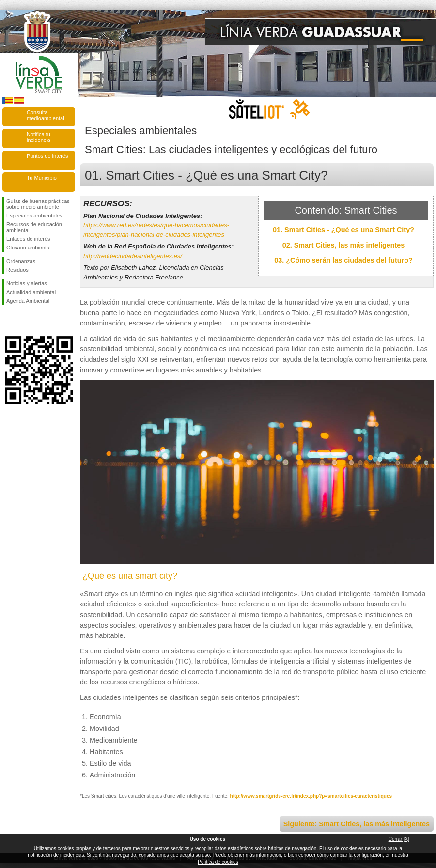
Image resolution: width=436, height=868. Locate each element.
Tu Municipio (42, 178)
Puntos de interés (47, 156)
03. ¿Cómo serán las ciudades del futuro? (343, 260)
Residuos (17, 270)
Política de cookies (218, 862)
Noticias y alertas (27, 283)
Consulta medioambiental (46, 115)
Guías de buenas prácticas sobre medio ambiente (38, 204)
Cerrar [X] (399, 839)
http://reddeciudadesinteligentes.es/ (133, 256)
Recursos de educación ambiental (34, 227)
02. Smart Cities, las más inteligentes (344, 245)
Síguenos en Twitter (24, 321)
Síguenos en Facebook (8, 321)
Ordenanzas (21, 261)
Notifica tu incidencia (39, 137)
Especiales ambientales (34, 216)
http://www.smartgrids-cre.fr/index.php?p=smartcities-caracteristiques (311, 796)
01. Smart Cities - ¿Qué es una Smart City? (343, 230)
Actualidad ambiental (31, 292)
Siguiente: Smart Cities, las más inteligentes (357, 824)
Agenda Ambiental (28, 301)
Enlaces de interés (28, 239)
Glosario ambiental (29, 248)
